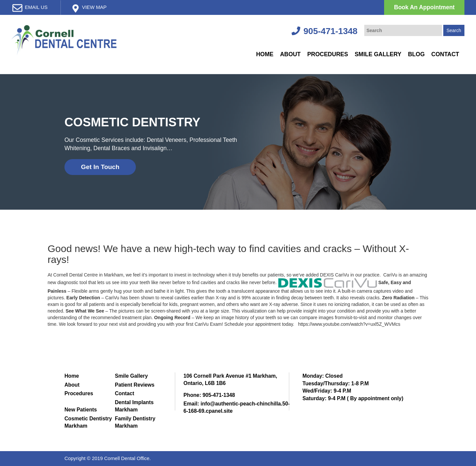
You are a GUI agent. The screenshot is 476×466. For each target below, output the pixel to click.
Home (265, 54)
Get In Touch (100, 167)
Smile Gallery (378, 54)
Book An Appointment (424, 7)
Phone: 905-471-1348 (209, 395)
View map (94, 7)
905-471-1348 (324, 31)
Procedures (328, 54)
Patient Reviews (135, 385)
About (290, 54)
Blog (416, 54)
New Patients (81, 410)
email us (36, 7)
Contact (445, 54)
